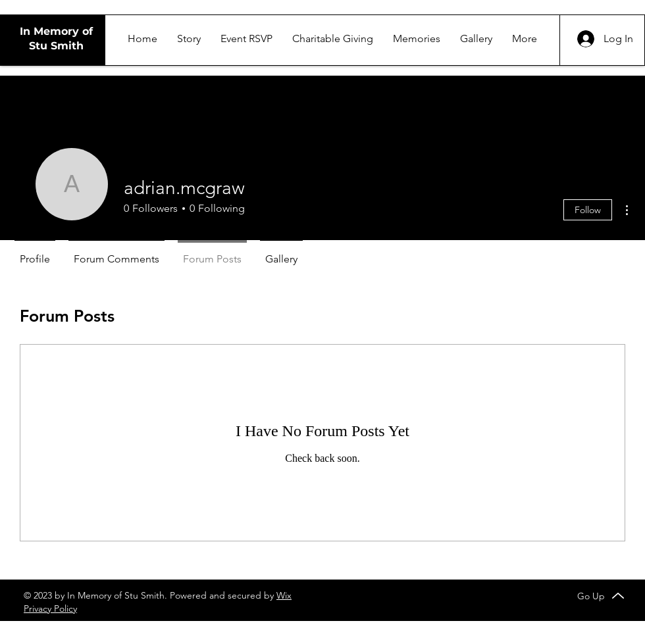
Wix (284, 595)
